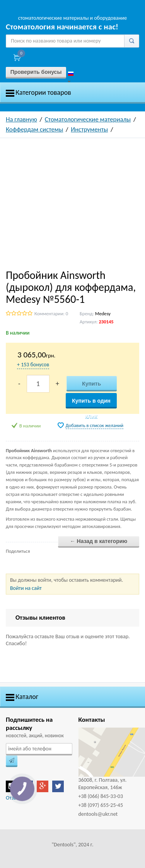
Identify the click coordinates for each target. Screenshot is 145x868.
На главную (21, 119)
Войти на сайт (26, 588)
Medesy (103, 314)
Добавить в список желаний (95, 425)
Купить (91, 384)
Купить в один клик (91, 403)
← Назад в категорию (99, 541)
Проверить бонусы (36, 72)
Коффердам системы (34, 129)
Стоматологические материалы (88, 119)
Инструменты (89, 129)
